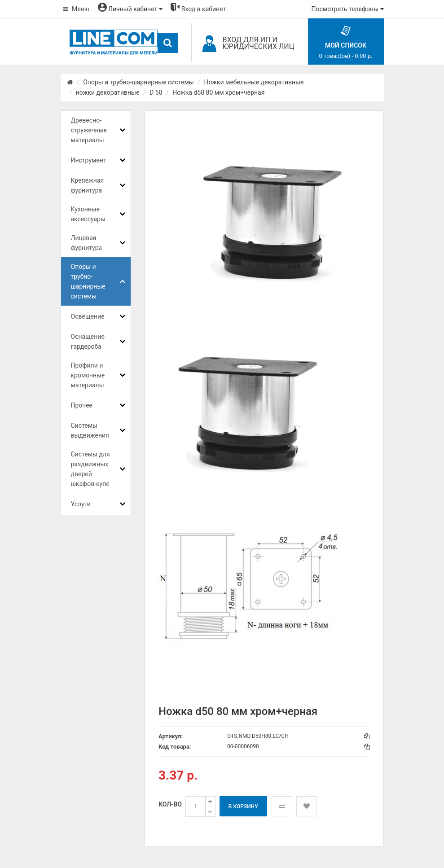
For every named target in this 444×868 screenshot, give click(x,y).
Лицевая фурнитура (87, 243)
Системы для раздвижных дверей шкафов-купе (90, 469)
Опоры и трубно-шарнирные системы (138, 82)
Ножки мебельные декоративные (254, 82)
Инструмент (89, 160)
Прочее (82, 405)
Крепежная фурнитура (88, 185)
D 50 (156, 92)
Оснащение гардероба (88, 342)
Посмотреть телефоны (348, 9)
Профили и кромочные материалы (88, 375)
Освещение (88, 316)
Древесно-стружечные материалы (89, 130)
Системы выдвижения (90, 430)
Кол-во (170, 804)
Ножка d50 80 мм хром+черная (218, 92)
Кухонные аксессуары (88, 214)
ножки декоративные (108, 92)
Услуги (81, 504)
